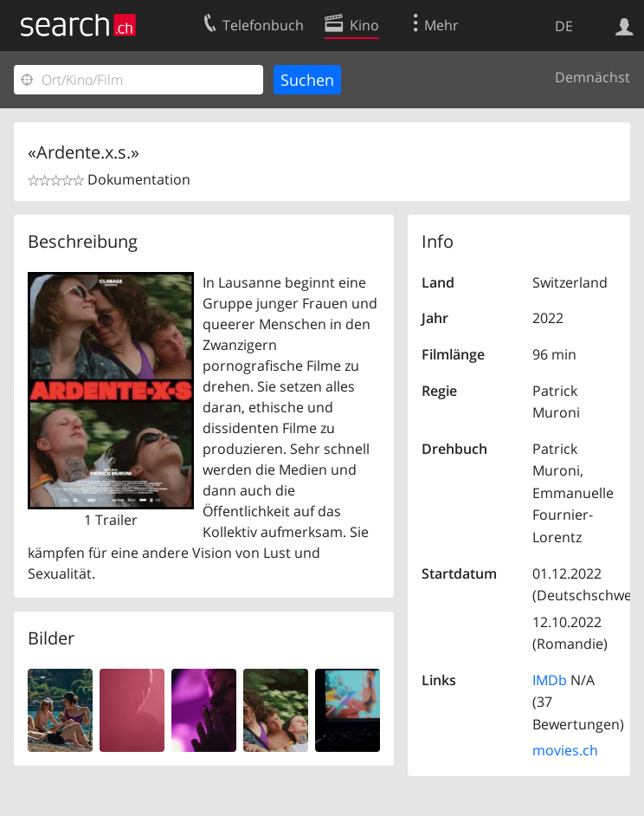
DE (564, 26)
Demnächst (592, 77)
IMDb (550, 680)
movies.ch (565, 750)
